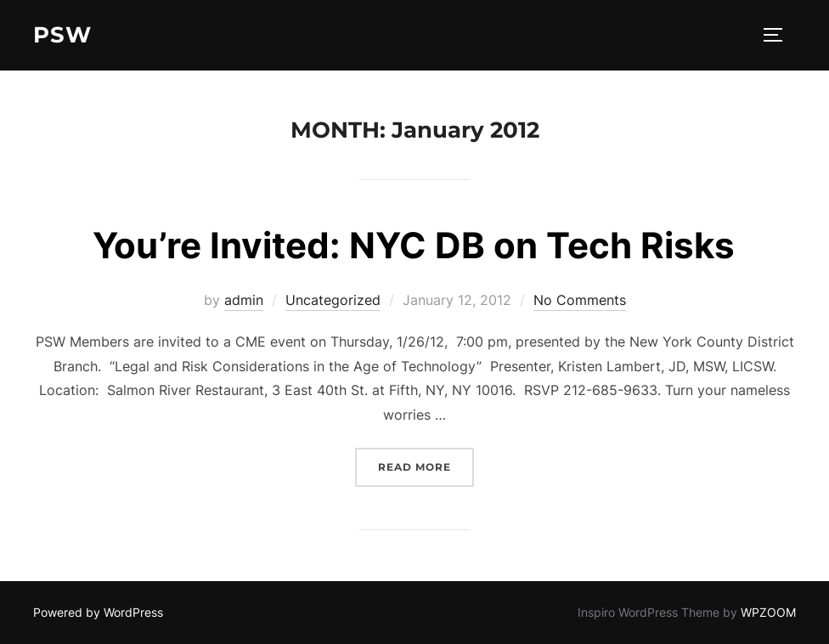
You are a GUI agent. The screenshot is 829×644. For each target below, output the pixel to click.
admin (244, 300)
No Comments (580, 300)
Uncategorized (333, 300)
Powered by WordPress (98, 612)
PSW (62, 35)
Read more (426, 465)
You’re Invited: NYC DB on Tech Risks (414, 245)
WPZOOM (768, 612)
